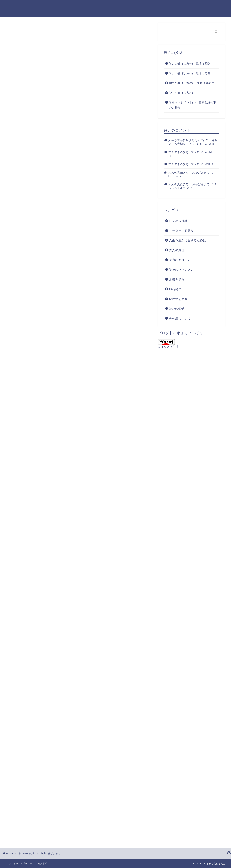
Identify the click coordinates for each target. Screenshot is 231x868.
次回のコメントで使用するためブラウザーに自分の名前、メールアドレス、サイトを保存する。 (77, 770)
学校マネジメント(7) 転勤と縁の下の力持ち (193, 105)
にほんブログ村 (168, 344)
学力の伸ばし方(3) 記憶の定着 (190, 73)
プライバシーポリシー (20, 863)
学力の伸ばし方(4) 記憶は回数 (190, 64)
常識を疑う (177, 279)
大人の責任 (177, 250)
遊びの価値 (177, 309)
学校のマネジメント (183, 270)
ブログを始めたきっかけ (183, 6)
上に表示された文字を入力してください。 (35, 786)
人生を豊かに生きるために (188, 240)
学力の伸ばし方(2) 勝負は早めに (192, 83)
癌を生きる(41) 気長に (184, 152)
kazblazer (211, 152)
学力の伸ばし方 (21, 30)
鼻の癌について (180, 318)
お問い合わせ (215, 6)
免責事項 (43, 863)
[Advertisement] (79, 270)
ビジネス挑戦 (178, 221)
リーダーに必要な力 (183, 231)
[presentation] (30, 811)
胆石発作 (175, 289)
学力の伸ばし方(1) (181, 93)
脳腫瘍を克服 (178, 299)
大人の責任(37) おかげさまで (189, 173)
